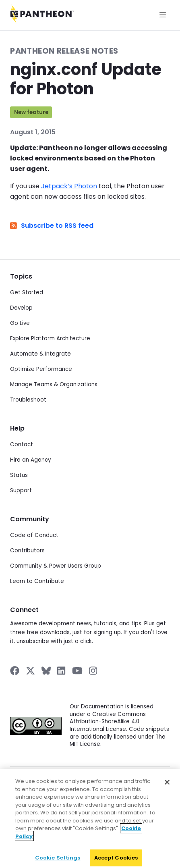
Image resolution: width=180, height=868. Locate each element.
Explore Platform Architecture (50, 338)
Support (21, 490)
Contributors (27, 551)
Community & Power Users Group (56, 566)
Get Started (27, 292)
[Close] (167, 785)
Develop (21, 308)
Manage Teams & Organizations (54, 384)
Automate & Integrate (40, 354)
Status (19, 475)
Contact (22, 444)
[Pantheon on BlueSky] (46, 671)
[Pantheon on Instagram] (93, 671)
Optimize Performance (41, 369)
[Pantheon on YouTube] (77, 671)
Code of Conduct (34, 535)
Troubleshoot (28, 400)
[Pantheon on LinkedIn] (62, 671)
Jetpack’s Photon (69, 186)
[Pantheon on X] (30, 671)
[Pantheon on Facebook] (15, 671)
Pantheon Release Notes (64, 51)
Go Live (20, 323)
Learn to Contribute (37, 581)
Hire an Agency (31, 460)
